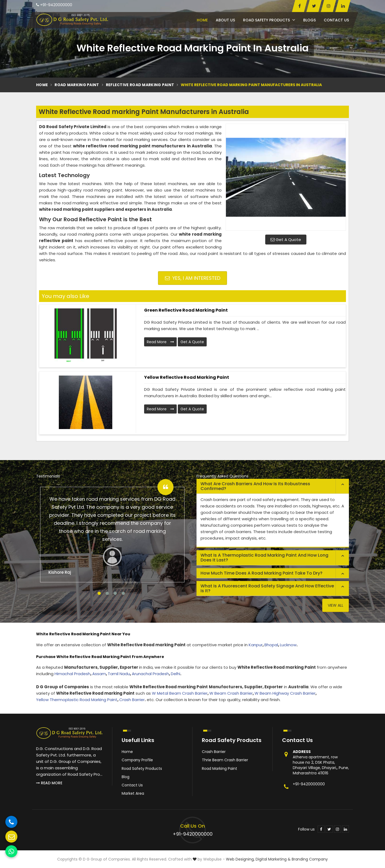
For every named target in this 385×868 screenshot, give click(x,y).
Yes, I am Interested (193, 278)
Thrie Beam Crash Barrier (225, 760)
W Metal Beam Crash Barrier (180, 693)
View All (336, 605)
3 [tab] (115, 593)
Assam (99, 674)
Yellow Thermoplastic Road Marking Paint (77, 700)
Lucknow (288, 645)
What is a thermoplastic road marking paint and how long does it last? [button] (264, 558)
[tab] (273, 486)
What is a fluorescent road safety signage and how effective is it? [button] (267, 588)
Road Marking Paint (77, 85)
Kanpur (256, 645)
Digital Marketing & (273, 859)
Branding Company (310, 859)
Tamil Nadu (119, 674)
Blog (126, 777)
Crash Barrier (132, 700)
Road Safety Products (269, 20)
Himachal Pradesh (72, 674)
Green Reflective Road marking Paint (186, 310)
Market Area (133, 793)
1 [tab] (99, 593)
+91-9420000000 (54, 5)
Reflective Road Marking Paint (140, 85)
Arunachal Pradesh (150, 674)
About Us (225, 20)
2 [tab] (107, 593)
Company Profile (137, 760)
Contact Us (336, 20)
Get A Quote (286, 240)
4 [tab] (123, 593)
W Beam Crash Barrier (231, 693)
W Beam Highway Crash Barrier (285, 693)
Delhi (176, 674)
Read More (160, 342)
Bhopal (271, 645)
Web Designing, (240, 859)
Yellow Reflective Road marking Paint (187, 377)
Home (202, 20)
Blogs (309, 20)
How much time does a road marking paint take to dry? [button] (261, 573)
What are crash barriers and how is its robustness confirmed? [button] (255, 486)
